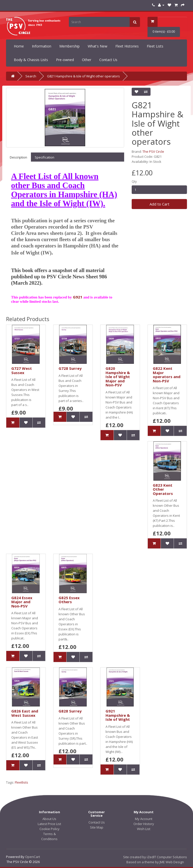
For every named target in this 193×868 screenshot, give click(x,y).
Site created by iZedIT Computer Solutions (155, 857)
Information (42, 46)
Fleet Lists (155, 46)
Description (18, 157)
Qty (134, 182)
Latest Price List (49, 824)
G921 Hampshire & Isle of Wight (118, 715)
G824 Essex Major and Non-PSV (22, 602)
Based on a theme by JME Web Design (155, 862)
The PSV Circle (153, 151)
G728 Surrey (70, 368)
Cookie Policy (50, 829)
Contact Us (108, 60)
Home (19, 46)
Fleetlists (21, 782)
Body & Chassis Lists (31, 60)
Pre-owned (65, 60)
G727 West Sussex (22, 370)
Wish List (144, 829)
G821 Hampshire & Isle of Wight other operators (83, 76)
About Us (49, 819)
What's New (98, 46)
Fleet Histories (127, 46)
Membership (69, 46)
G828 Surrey (70, 711)
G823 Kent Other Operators (163, 489)
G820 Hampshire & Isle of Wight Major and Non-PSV (118, 377)
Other (87, 60)
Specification (44, 157)
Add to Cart (159, 204)
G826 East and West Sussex (25, 713)
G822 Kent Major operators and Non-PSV (167, 375)
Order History (144, 824)
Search (31, 76)
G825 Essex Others (69, 600)
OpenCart (33, 857)
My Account (144, 819)
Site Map (97, 827)
